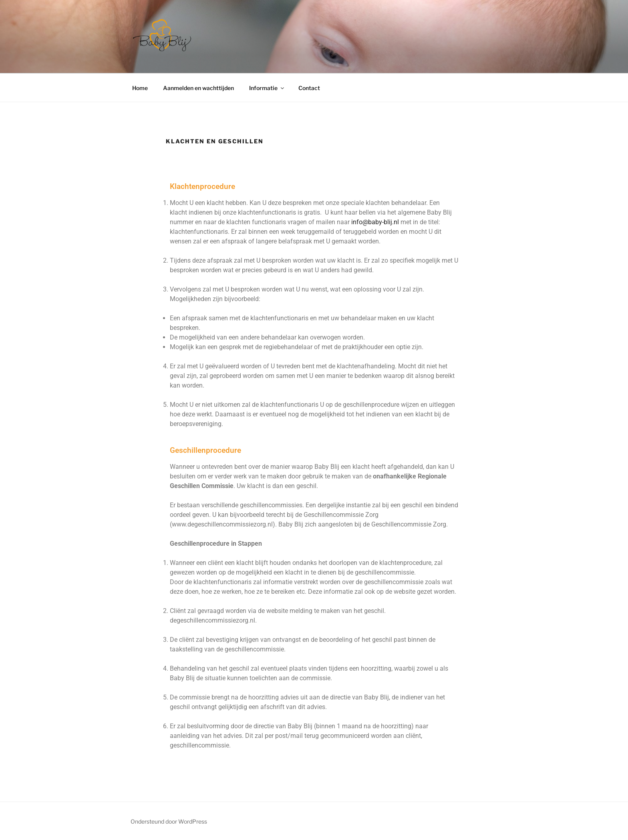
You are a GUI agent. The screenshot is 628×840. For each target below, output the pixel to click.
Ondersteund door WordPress (169, 821)
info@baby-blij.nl (375, 222)
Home (140, 88)
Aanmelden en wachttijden (198, 88)
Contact (309, 88)
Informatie (267, 88)
